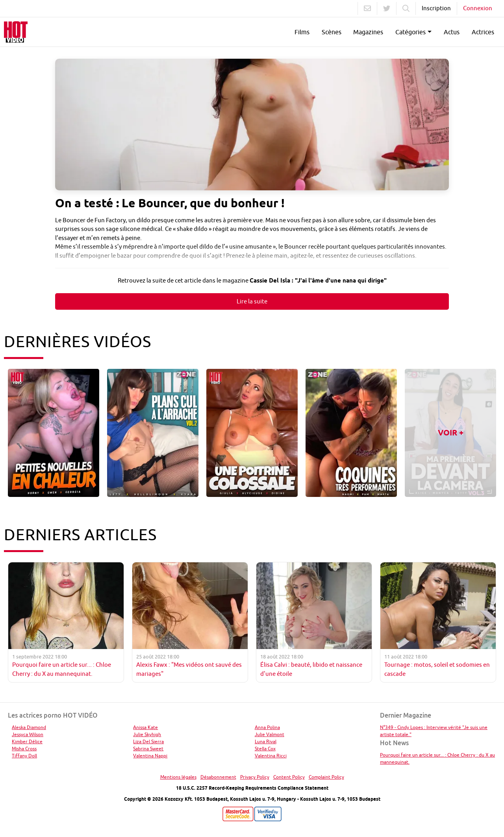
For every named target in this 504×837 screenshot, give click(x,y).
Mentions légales (178, 777)
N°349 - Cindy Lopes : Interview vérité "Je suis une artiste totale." (434, 731)
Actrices (483, 32)
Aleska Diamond (29, 727)
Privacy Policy (255, 777)
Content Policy (289, 777)
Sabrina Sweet (148, 749)
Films (302, 32)
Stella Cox (265, 749)
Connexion (478, 8)
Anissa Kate (145, 727)
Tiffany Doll (24, 756)
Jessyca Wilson (28, 734)
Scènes (332, 32)
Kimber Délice (27, 741)
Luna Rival (266, 741)
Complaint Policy (326, 777)
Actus (452, 32)
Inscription (436, 8)
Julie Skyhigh (147, 734)
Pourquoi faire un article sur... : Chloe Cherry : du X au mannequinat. (437, 758)
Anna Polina (267, 727)
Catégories (410, 32)
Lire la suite (252, 301)
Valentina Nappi (150, 756)
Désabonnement (218, 777)
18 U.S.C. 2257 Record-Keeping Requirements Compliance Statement (252, 788)
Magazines (368, 32)
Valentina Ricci (271, 756)
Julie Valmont (270, 734)
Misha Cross (24, 749)
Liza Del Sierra (148, 741)
